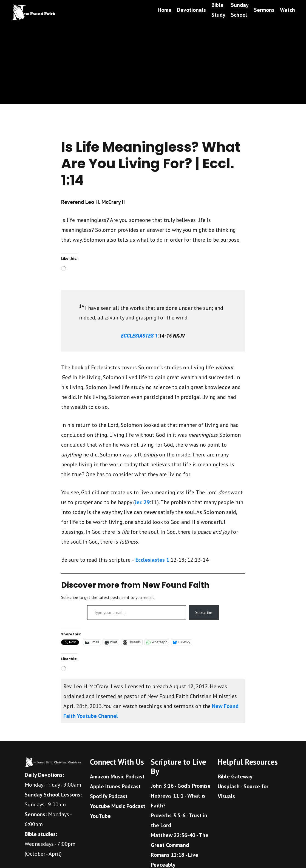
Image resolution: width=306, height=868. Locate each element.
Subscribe (204, 612)
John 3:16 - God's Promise (181, 786)
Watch (287, 10)
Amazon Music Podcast (117, 776)
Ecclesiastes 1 (152, 560)
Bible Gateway (235, 776)
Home (165, 10)
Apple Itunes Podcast (115, 786)
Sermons (264, 10)
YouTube (100, 816)
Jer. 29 (142, 502)
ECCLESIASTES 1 (139, 336)
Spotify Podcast (109, 796)
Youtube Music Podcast (118, 806)
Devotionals (191, 10)
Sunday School (240, 10)
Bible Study (218, 10)
